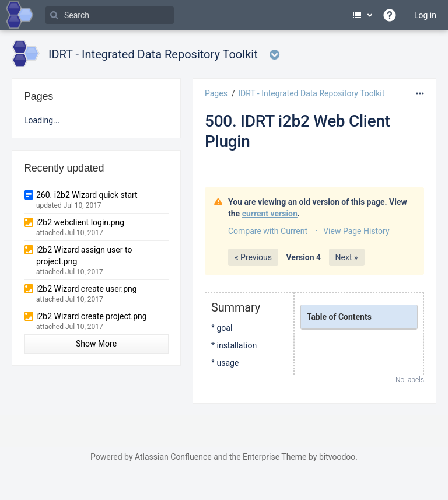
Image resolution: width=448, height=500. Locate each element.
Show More (96, 344)
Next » (347, 257)
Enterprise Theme (274, 457)
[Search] (110, 15)
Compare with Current (268, 231)
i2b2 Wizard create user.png (87, 289)
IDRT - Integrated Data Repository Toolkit (311, 93)
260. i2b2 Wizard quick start (87, 195)
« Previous (253, 257)
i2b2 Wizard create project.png (92, 316)
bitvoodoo (337, 457)
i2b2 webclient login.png (80, 222)
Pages (216, 93)
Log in (425, 15)
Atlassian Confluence (173, 457)
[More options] (420, 93)
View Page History (356, 231)
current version (270, 214)
